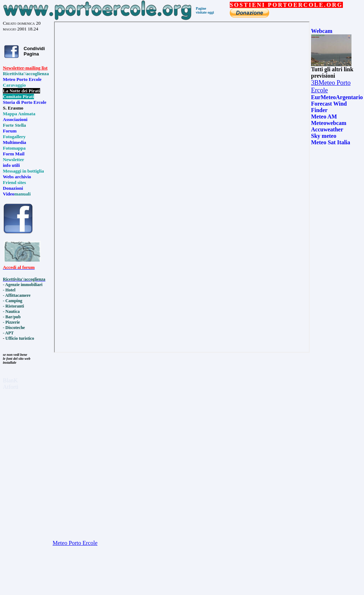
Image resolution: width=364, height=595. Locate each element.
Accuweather (327, 129)
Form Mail (14, 154)
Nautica (13, 311)
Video (9, 194)
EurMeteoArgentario (337, 97)
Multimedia (14, 142)
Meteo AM (324, 117)
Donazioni (13, 188)
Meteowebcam (329, 123)
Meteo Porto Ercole (22, 79)
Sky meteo (324, 136)
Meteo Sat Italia (331, 142)
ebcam (324, 31)
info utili (11, 165)
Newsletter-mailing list (25, 68)
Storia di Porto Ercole (25, 102)
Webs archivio (17, 177)
